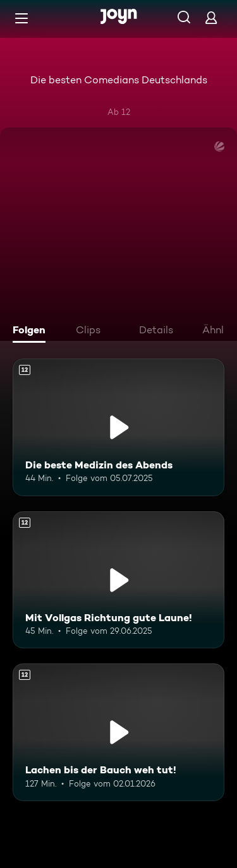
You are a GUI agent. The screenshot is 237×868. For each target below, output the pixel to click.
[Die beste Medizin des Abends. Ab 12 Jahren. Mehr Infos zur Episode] (118, 427)
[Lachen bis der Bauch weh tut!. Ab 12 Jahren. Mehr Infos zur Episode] (118, 732)
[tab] (32, 331)
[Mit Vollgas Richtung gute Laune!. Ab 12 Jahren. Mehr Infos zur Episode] (118, 580)
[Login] (211, 17)
